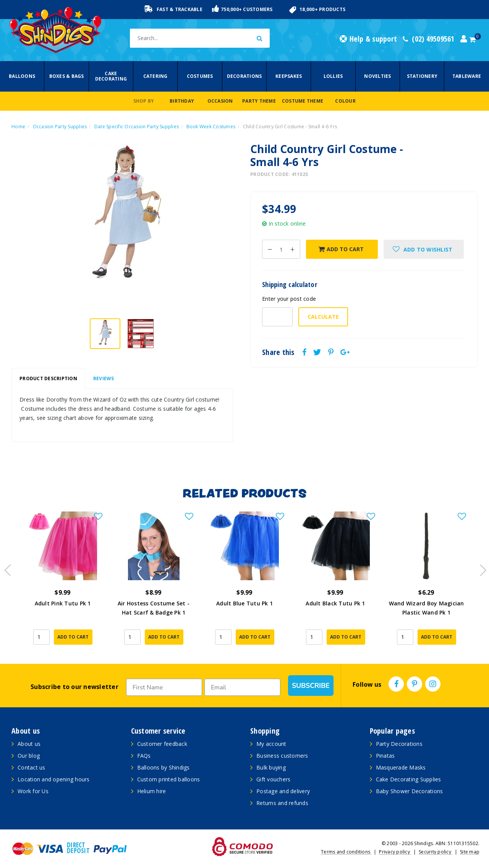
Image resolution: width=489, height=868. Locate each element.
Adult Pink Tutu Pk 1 (63, 603)
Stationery (422, 76)
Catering (155, 76)
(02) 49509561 (429, 39)
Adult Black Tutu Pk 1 (335, 603)
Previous (6, 568)
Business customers (282, 756)
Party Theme (259, 101)
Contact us (32, 767)
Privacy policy (395, 852)
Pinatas (385, 756)
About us (29, 744)
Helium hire (152, 791)
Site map (470, 852)
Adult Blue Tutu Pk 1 (244, 603)
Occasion (220, 101)
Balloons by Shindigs (164, 767)
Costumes (200, 76)
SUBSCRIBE (311, 686)
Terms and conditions (346, 852)
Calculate (323, 317)
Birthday (182, 101)
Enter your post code (289, 299)
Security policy (436, 852)
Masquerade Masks (401, 767)
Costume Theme (303, 101)
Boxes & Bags (67, 76)
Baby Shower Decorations (410, 791)
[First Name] (164, 687)
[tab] (48, 379)
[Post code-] (277, 317)
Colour (345, 101)
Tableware (467, 76)
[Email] (242, 687)
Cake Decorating (111, 76)
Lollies (333, 76)
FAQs (144, 756)
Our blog (29, 756)
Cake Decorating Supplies (409, 779)
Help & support (368, 39)
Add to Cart (341, 249)
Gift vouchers (273, 779)
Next (479, 568)
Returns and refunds (282, 803)
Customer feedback (162, 744)
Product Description (48, 378)
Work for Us (33, 791)
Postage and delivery (283, 791)
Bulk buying (271, 767)
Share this (278, 352)
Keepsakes (289, 76)
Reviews (104, 378)
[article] (63, 580)
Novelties (377, 76)
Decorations (244, 76)
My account (271, 744)
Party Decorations (399, 744)
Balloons (22, 76)
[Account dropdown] (464, 39)
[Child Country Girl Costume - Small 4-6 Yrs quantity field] (281, 249)
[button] (424, 249)
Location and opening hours (54, 779)
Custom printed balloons (169, 779)
